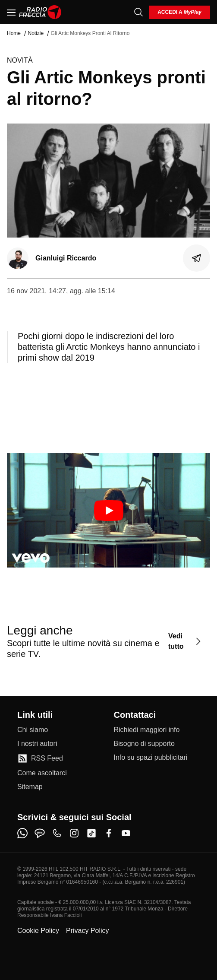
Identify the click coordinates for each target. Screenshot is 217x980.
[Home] (40, 12)
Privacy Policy (88, 931)
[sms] (40, 833)
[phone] (57, 833)
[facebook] (109, 833)
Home (14, 33)
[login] (179, 12)
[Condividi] (197, 258)
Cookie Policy (38, 931)
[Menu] (11, 12)
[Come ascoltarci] (42, 773)
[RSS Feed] (40, 758)
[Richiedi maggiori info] (147, 730)
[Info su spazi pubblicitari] (151, 758)
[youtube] (126, 833)
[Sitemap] (30, 787)
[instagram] (74, 833)
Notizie (36, 33)
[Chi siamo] (33, 730)
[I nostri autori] (37, 744)
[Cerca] (138, 12)
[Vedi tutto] (186, 641)
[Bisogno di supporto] (144, 744)
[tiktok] (91, 833)
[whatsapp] (22, 833)
